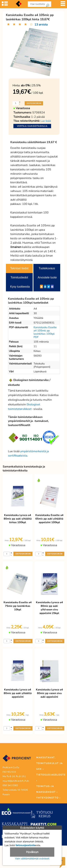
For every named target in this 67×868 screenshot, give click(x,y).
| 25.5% (31, 85)
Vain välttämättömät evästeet (32, 858)
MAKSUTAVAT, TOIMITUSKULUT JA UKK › (49, 763)
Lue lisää (46, 121)
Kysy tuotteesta (20, 287)
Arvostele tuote (47, 277)
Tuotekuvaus (47, 268)
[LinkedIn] (45, 287)
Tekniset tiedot (19, 268)
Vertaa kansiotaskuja (32, 126)
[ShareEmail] (41, 287)
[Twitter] (49, 287)
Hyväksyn (32, 852)
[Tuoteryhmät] (5, 5)
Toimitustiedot (19, 277)
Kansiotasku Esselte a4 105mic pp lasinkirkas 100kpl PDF (45, 332)
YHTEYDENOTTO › (48, 798)
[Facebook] (52, 287)
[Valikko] (63, 5)
